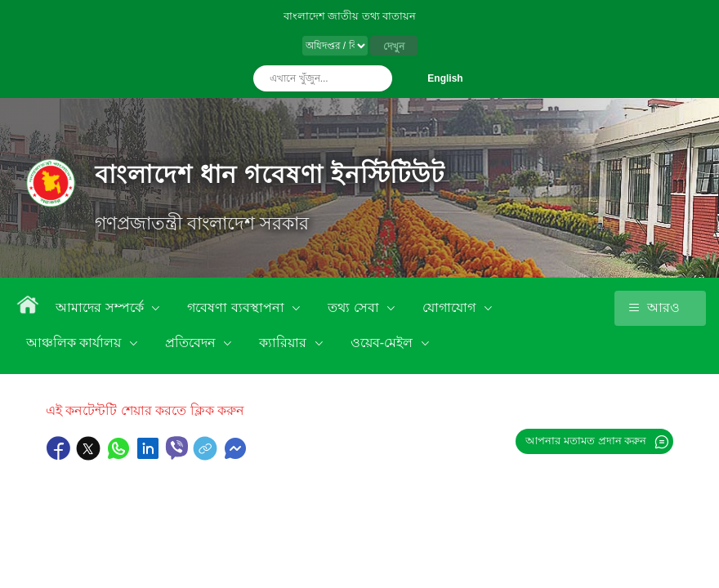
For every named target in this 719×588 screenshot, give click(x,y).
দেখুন (394, 47)
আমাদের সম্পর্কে (101, 307)
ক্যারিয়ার (284, 343)
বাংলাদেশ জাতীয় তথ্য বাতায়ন (350, 16)
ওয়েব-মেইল (384, 343)
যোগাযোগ (451, 307)
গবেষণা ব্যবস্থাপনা (237, 307)
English (445, 78)
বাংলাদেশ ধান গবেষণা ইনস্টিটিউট (270, 174)
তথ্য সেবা (355, 307)
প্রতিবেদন (192, 343)
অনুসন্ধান (376, 78)
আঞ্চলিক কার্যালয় (76, 343)
